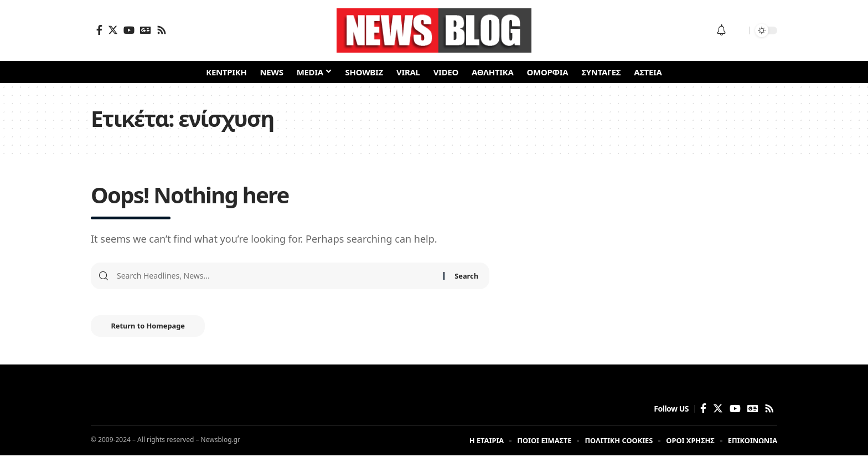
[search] (738, 30)
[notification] (721, 30)
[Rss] (162, 30)
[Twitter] (113, 30)
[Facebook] (99, 30)
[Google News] (146, 30)
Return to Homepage (151, 327)
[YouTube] (129, 30)
